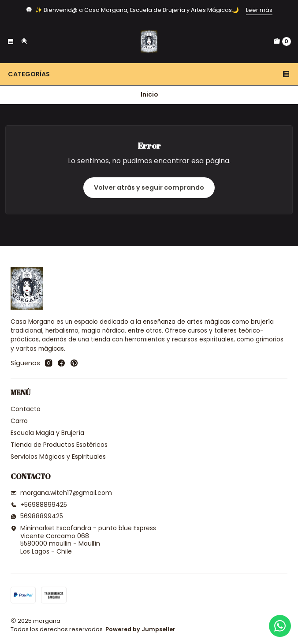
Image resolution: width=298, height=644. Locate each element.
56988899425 (37, 516)
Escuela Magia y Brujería (47, 433)
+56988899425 (39, 505)
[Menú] (11, 41)
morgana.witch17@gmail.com (61, 493)
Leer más (259, 10)
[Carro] (282, 41)
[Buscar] (24, 41)
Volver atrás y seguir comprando (149, 187)
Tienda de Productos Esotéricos (59, 445)
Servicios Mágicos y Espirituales (58, 457)
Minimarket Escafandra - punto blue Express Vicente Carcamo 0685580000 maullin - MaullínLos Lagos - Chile (83, 540)
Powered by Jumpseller (140, 629)
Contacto (26, 409)
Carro (19, 421)
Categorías (149, 74)
